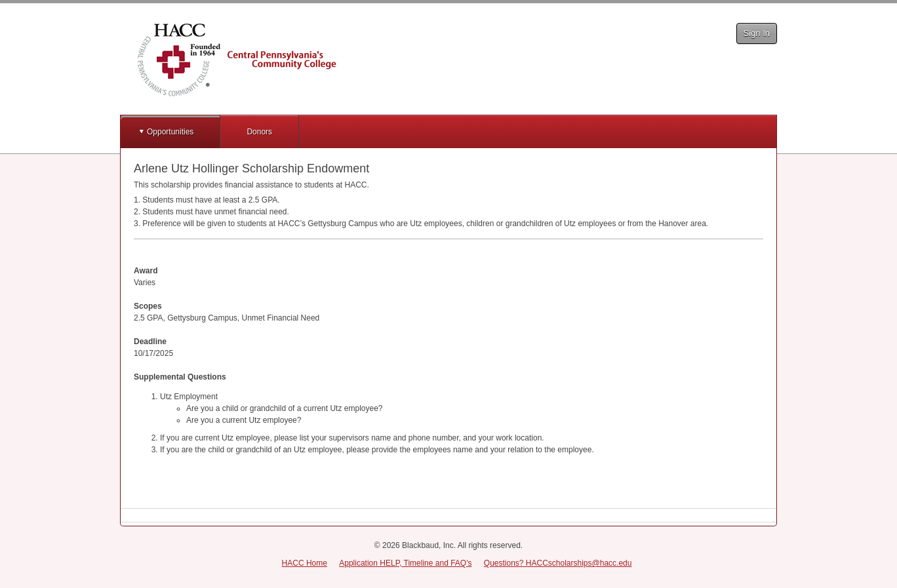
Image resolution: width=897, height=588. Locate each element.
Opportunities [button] (170, 132)
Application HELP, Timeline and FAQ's (405, 563)
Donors (259, 132)
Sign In (757, 33)
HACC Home (305, 563)
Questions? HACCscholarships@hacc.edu (558, 563)
